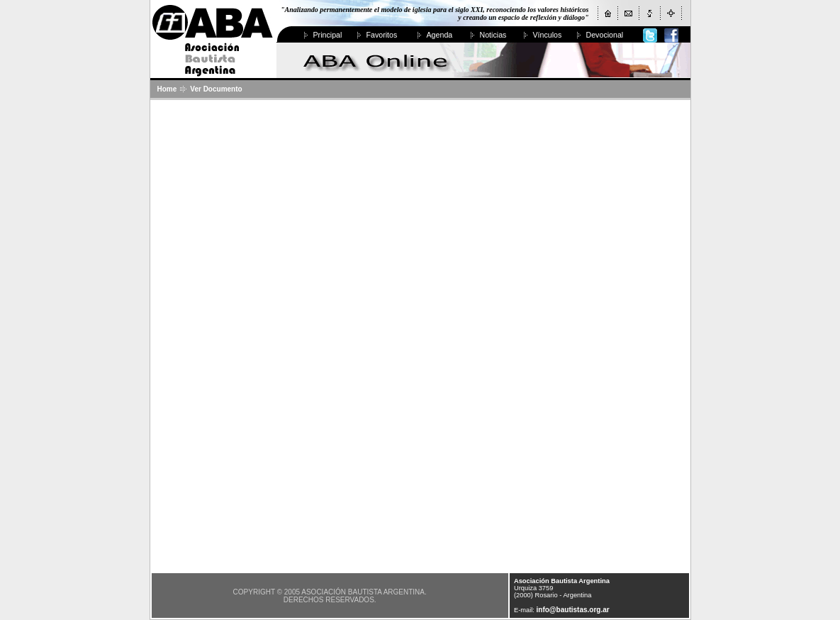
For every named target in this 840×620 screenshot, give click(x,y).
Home (167, 89)
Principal (328, 35)
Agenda (440, 35)
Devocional (605, 35)
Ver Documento (216, 89)
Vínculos (548, 35)
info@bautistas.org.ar (573, 610)
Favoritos (382, 35)
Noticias (493, 35)
